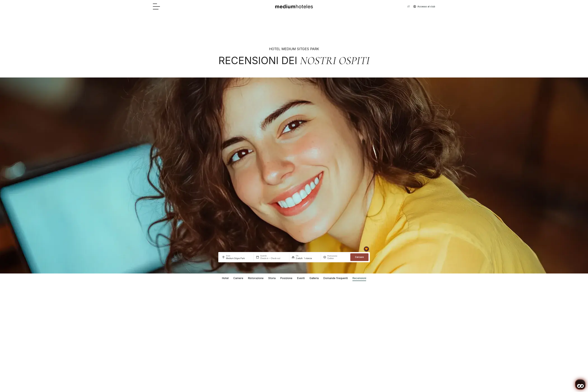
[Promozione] (334, 258)
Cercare (359, 257)
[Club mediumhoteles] (366, 249)
